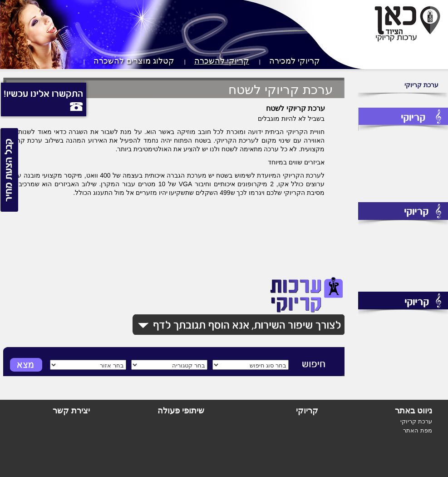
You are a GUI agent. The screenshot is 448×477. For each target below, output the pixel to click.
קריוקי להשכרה (222, 61)
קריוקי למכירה (295, 61)
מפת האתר (418, 430)
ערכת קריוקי (421, 85)
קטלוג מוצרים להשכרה (134, 61)
